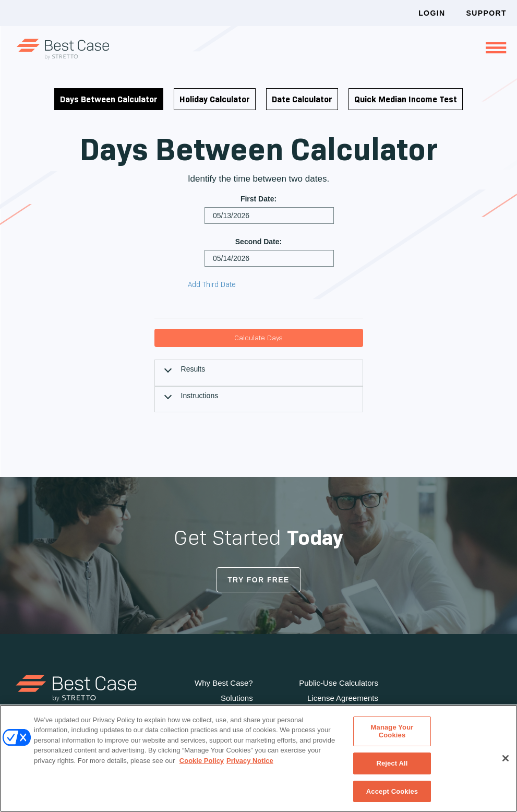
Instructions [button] (200, 396)
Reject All (392, 764)
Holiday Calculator (215, 99)
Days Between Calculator (109, 99)
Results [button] (193, 369)
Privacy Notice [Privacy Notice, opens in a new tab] (250, 761)
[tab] (259, 373)
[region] (258, 759)
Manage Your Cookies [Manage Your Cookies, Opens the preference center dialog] (392, 733)
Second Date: (258, 242)
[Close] (506, 758)
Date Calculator (302, 99)
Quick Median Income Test (406, 99)
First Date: (258, 199)
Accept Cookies (392, 790)
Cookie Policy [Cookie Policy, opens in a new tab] (202, 761)
